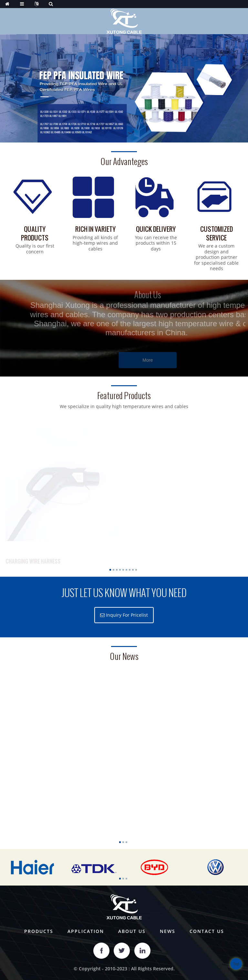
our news (124, 657)
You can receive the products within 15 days (156, 243)
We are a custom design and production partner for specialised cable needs (216, 257)
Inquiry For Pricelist (127, 615)
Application (86, 931)
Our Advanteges (124, 162)
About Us (132, 931)
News (168, 931)
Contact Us (207, 931)
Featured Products (124, 396)
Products (39, 931)
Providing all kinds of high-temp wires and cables (95, 243)
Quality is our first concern (35, 249)
